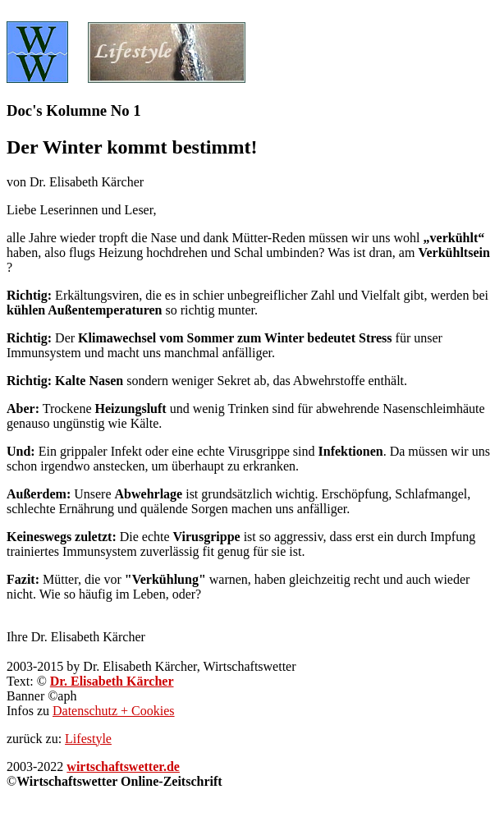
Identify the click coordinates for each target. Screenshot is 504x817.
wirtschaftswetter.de (123, 767)
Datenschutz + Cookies (114, 711)
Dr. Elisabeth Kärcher (112, 681)
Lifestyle (88, 739)
